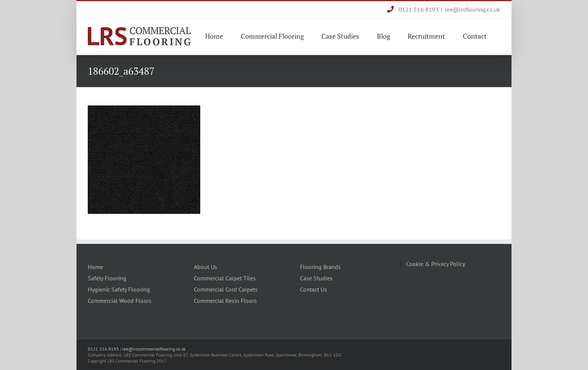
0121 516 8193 (413, 9)
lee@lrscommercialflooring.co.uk (154, 349)
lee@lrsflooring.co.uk (472, 9)
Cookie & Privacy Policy (436, 264)
